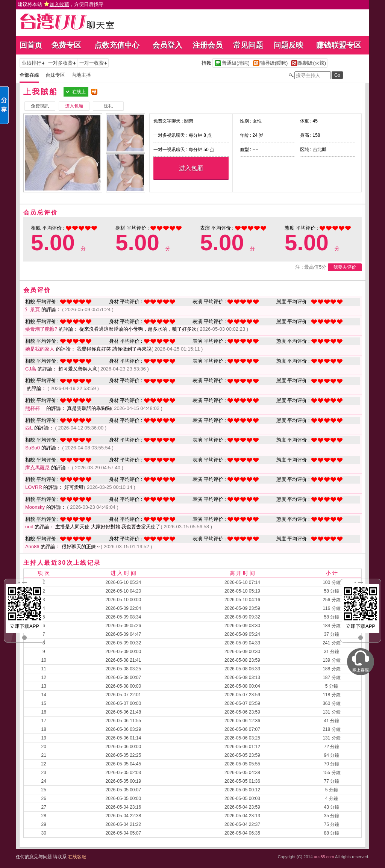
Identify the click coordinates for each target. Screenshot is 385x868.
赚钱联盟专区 (339, 45)
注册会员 (208, 45)
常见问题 (248, 45)
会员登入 (167, 45)
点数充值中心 (117, 45)
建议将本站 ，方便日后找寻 (61, 4)
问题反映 (288, 45)
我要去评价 (345, 267)
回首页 (31, 45)
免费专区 (66, 45)
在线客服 (77, 857)
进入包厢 (191, 168)
